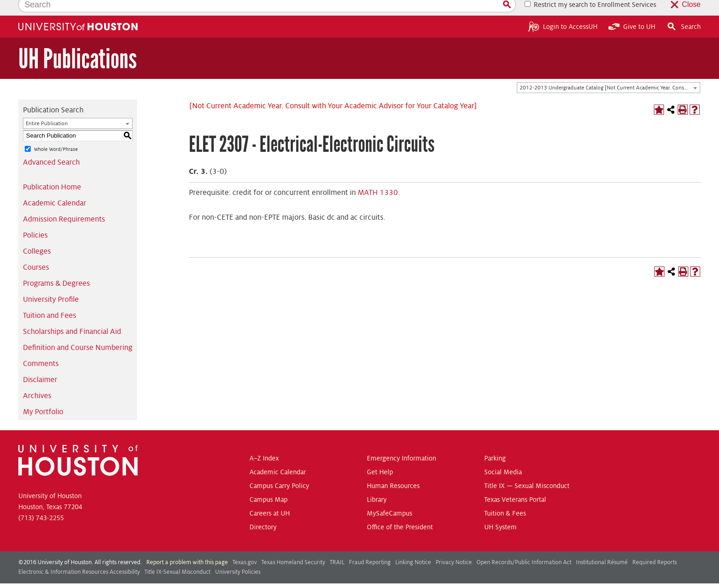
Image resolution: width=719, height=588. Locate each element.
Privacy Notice (454, 547)
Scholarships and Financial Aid (72, 316)
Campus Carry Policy (279, 470)
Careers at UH (270, 498)
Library (377, 484)
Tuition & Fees (505, 498)
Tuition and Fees (50, 300)
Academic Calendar (55, 188)
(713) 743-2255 (41, 502)
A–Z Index (264, 443)
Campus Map (268, 484)
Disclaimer (40, 364)
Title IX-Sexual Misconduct (177, 556)
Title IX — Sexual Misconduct (527, 470)
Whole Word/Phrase (56, 133)
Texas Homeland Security (293, 547)
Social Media (503, 456)
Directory (263, 511)
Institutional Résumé (602, 547)
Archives (37, 380)
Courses (36, 252)
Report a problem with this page (187, 547)
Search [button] (683, 11)
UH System (501, 511)
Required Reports (655, 547)
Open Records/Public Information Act (524, 547)
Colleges (37, 236)
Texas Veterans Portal (515, 484)
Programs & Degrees (56, 268)
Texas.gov (245, 547)
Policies (35, 220)
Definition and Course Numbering (78, 332)
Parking (495, 443)
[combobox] (608, 72)
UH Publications (77, 43)
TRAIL (337, 547)
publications (274, 578)
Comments (41, 348)
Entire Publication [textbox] (47, 108)
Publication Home (52, 172)
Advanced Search (51, 147)
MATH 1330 (378, 177)
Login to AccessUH (563, 11)
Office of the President (400, 511)
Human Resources (393, 470)
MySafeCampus (390, 498)
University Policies (238, 556)
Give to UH (632, 11)
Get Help (380, 456)
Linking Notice (413, 547)
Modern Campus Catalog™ (433, 578)
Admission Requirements (64, 204)
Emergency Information (401, 443)
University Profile (51, 284)
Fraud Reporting (370, 547)
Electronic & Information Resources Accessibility (79, 556)
